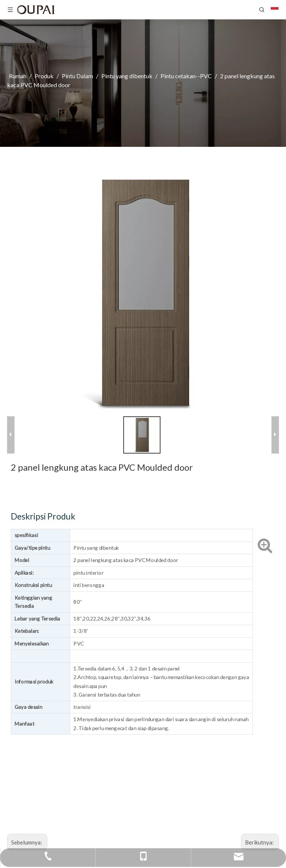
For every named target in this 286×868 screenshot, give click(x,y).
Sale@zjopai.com (214, 800)
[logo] (36, 663)
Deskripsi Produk (185, 253)
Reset (140, 740)
